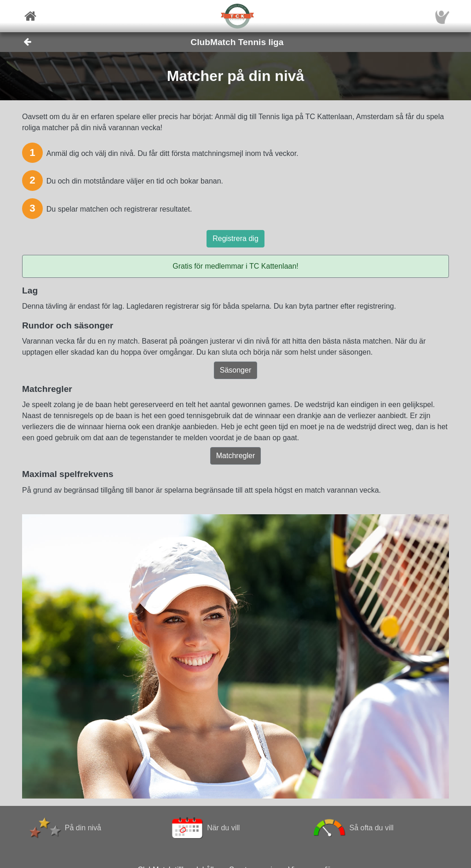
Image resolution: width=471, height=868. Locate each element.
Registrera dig (235, 239)
